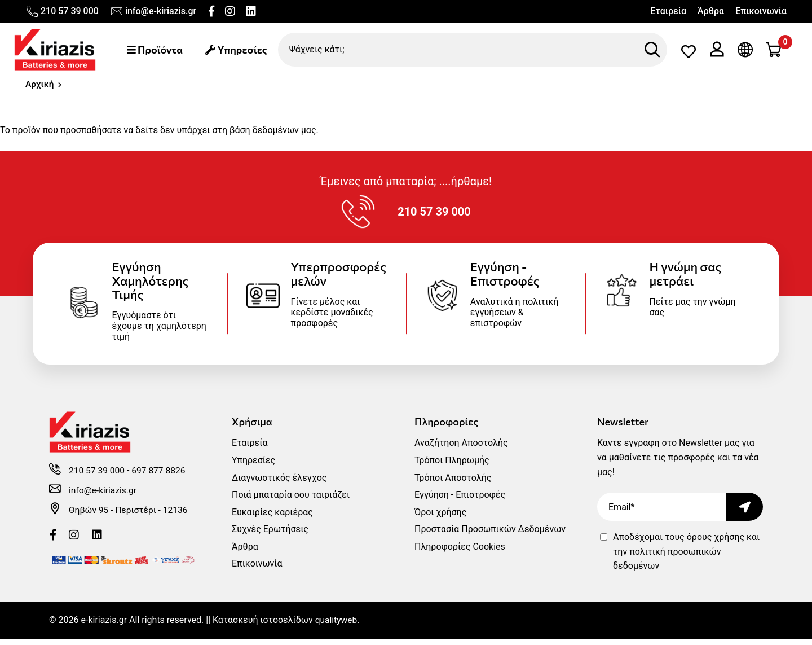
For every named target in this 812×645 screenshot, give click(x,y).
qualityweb (337, 627)
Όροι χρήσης (440, 518)
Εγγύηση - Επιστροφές (460, 501)
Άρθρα (711, 11)
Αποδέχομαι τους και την (686, 558)
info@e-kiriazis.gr (153, 11)
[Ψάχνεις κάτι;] (474, 50)
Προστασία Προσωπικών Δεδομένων (490, 536)
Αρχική (40, 85)
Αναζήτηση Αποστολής (461, 449)
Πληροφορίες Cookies (460, 553)
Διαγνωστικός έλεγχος (279, 484)
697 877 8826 (161, 479)
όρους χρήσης (716, 544)
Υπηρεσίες (239, 50)
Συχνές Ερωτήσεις (270, 536)
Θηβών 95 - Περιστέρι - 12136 (130, 518)
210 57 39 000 (62, 11)
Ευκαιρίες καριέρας (272, 518)
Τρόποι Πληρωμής (452, 467)
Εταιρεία (668, 11)
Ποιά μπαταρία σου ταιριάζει (291, 501)
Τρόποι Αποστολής (453, 484)
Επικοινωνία (761, 11)
